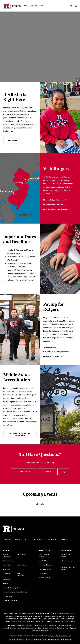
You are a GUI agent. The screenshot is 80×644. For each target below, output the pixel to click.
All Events (40, 504)
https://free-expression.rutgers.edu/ (59, 636)
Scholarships (7, 573)
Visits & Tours (7, 565)
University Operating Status (12, 588)
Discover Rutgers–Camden (55, 200)
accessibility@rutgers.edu (40, 628)
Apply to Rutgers (22, 554)
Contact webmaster (66, 639)
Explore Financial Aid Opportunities (58, 352)
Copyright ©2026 (13, 639)
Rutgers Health (52, 539)
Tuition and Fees (51, 347)
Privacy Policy (8, 596)
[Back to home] (17, 529)
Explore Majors (21, 565)
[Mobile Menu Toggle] (76, 6)
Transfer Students (44, 561)
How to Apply (13, 140)
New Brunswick (39, 539)
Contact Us (47, 472)
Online (63, 539)
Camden (18, 539)
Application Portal (9, 561)
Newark (27, 539)
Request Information (24, 472)
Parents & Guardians (45, 569)
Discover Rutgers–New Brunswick (57, 209)
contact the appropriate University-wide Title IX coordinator (34, 621)
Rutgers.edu (7, 539)
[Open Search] (71, 6)
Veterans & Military (45, 578)
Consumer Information (10, 600)
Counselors (42, 573)
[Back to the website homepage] (12, 6)
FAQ (63, 472)
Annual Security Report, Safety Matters (15, 592)
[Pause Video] (78, 80)
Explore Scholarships (53, 356)
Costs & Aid (7, 569)
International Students (46, 565)
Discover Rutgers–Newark (55, 204)
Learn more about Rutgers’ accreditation (20, 434)
